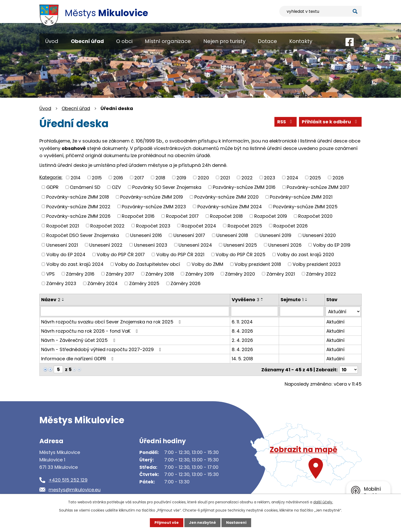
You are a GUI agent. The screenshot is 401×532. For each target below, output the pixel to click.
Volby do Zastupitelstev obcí (147, 264)
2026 (338, 177)
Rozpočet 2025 (245, 226)
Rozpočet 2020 (315, 216)
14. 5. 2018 (243, 358)
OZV (116, 187)
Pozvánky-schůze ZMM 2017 (318, 187)
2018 (160, 177)
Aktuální (336, 322)
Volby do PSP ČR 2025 (241, 254)
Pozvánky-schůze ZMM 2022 (78, 206)
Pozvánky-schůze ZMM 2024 (230, 206)
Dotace (267, 41)
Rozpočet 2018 (226, 216)
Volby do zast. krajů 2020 (305, 254)
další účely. (323, 502)
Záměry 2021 (281, 274)
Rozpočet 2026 (291, 226)
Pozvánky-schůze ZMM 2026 (78, 216)
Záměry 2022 (321, 274)
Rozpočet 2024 (199, 226)
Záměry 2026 (186, 283)
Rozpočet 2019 (271, 216)
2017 (139, 177)
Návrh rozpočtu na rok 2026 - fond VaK (91, 331)
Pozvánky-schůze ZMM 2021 (301, 197)
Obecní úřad (87, 41)
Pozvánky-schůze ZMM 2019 (152, 197)
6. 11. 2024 (242, 322)
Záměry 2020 (240, 274)
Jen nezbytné (202, 523)
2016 (118, 177)
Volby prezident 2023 (317, 264)
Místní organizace (168, 41)
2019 (181, 177)
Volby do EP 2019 (332, 245)
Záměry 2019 (200, 274)
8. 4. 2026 (243, 331)
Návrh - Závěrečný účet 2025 (79, 340)
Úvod (52, 41)
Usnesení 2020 (319, 235)
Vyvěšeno (246, 300)
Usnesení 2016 (146, 235)
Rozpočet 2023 (153, 226)
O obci (124, 41)
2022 (247, 177)
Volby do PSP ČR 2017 (121, 254)
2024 (292, 177)
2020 (203, 177)
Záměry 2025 (144, 283)
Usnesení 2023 (151, 245)
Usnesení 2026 (285, 245)
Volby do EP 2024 (66, 254)
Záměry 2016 (80, 274)
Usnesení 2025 (240, 245)
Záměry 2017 (120, 274)
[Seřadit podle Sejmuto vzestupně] (307, 298)
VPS (51, 274)
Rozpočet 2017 (182, 216)
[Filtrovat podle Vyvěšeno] (255, 311)
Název (51, 300)
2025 (315, 177)
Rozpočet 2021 (63, 226)
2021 (225, 177)
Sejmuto (292, 300)
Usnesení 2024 (195, 245)
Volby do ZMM (207, 264)
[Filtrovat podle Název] (135, 311)
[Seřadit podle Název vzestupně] (63, 298)
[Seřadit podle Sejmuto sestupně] (307, 300)
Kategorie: (51, 177)
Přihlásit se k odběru (330, 122)
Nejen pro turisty (224, 41)
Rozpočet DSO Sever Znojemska (83, 235)
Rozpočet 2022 (107, 226)
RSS (286, 122)
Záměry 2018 (160, 274)
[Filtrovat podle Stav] (343, 311)
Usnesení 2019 (275, 235)
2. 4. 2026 (243, 340)
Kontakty (301, 41)
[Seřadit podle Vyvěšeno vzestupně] (262, 298)
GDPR (52, 187)
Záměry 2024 (103, 283)
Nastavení (236, 523)
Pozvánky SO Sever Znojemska (167, 187)
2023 (270, 177)
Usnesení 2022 (106, 245)
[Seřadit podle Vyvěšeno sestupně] (262, 300)
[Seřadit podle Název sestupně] (63, 300)
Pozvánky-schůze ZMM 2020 (226, 197)
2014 (76, 177)
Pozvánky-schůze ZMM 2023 (154, 206)
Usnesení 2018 (232, 235)
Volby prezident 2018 (258, 264)
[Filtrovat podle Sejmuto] (302, 311)
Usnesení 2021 (62, 245)
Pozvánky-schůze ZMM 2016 (244, 187)
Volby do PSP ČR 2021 (180, 254)
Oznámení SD (85, 187)
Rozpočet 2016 (138, 216)
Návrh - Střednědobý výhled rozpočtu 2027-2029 (102, 349)
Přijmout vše (167, 523)
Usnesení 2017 (189, 235)
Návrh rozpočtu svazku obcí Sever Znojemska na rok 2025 (112, 322)
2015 (97, 177)
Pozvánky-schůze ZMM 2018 (78, 197)
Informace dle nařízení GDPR (78, 358)
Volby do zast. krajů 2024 (75, 264)
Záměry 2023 (61, 283)
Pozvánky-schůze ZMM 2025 (305, 206)
